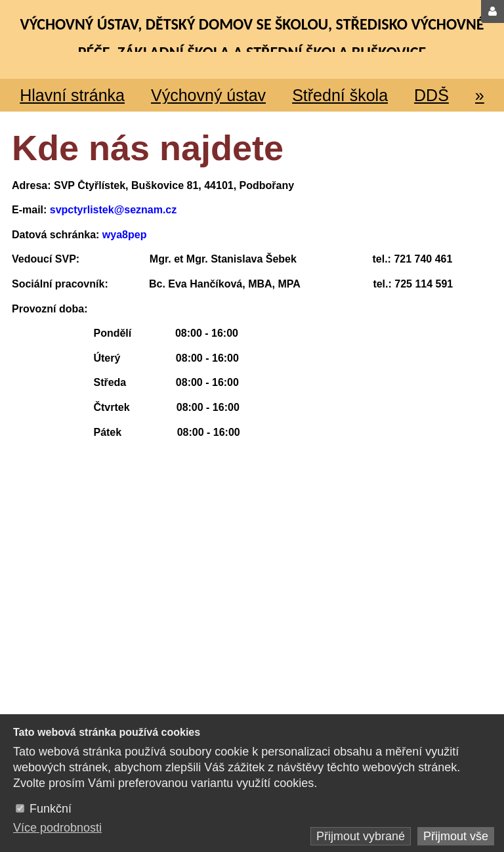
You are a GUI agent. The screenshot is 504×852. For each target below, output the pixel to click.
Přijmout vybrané (361, 836)
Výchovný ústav (208, 95)
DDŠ (431, 95)
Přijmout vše (456, 836)
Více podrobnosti (57, 828)
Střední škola (340, 95)
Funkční (51, 809)
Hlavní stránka (72, 95)
